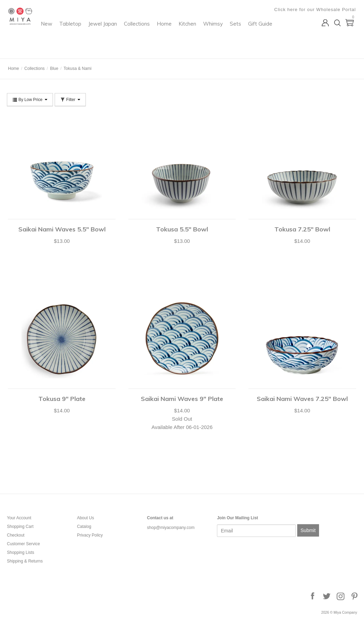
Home (220, 33)
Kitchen (243, 33)
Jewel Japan (159, 33)
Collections (193, 33)
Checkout (16, 535)
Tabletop (126, 33)
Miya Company (35, 50)
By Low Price (30, 100)
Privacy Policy (90, 535)
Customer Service (23, 544)
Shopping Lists (21, 552)
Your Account (19, 518)
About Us (85, 518)
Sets (103, 47)
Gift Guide (127, 47)
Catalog (84, 527)
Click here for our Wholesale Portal (316, 10)
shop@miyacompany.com (171, 528)
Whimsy (269, 33)
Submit (308, 530)
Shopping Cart (20, 527)
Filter (70, 100)
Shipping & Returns (25, 561)
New (103, 33)
